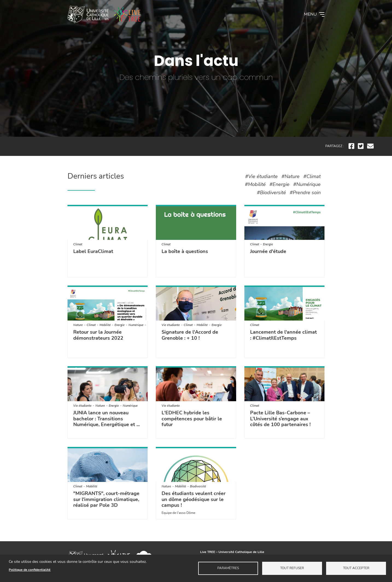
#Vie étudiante (261, 176)
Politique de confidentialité (30, 570)
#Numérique (307, 184)
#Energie (280, 184)
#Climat (312, 176)
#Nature (291, 176)
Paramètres (228, 568)
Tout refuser (292, 568)
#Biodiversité (271, 193)
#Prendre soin (305, 193)
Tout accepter (356, 568)
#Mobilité (255, 184)
